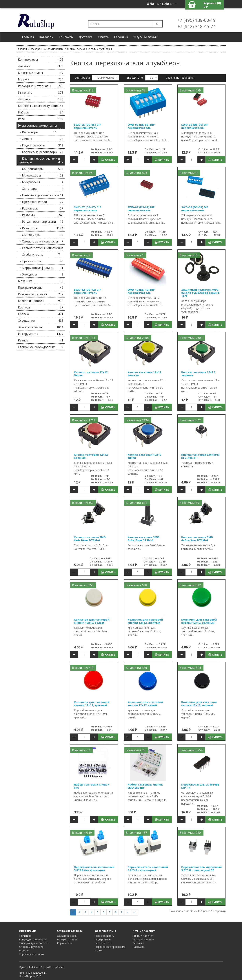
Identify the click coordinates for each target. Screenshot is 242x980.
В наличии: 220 (190, 833)
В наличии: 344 (190, 668)
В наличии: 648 (136, 585)
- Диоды (41, 139)
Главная (28, 37)
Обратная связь (67, 936)
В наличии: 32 (135, 90)
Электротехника (41, 327)
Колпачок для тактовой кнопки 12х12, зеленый (199, 621)
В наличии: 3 (188, 255)
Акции (99, 950)
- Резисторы (41, 228)
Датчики (41, 66)
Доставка (86, 37)
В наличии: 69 (82, 833)
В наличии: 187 (136, 833)
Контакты (66, 37)
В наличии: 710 (83, 668)
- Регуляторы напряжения (41, 222)
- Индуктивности (41, 145)
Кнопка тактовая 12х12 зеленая (198, 374)
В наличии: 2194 (137, 420)
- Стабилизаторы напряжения (41, 249)
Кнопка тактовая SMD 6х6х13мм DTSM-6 (143, 539)
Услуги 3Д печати (146, 37)
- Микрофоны (41, 182)
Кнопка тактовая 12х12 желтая (144, 374)
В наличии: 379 (190, 90)
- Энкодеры (41, 274)
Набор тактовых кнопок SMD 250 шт (145, 786)
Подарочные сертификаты (103, 941)
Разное (41, 340)
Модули (41, 79)
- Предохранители (41, 202)
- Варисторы (37, 132)
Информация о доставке (35, 943)
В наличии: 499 (83, 173)
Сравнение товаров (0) (180, 78)
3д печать (41, 93)
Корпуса (41, 307)
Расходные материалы (41, 86)
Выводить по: (135, 78)
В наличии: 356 (83, 585)
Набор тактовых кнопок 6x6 (92, 786)
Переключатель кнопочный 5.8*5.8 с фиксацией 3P (201, 868)
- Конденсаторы (41, 169)
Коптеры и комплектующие (41, 106)
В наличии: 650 (83, 503)
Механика (41, 281)
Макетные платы (41, 73)
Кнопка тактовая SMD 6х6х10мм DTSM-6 (90, 539)
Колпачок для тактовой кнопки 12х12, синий (145, 704)
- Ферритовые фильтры (41, 268)
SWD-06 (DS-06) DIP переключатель (141, 126)
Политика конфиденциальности (33, 938)
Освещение (41, 321)
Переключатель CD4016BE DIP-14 (200, 786)
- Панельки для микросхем (41, 195)
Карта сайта (65, 943)
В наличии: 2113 (84, 338)
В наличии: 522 (190, 585)
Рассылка (139, 947)
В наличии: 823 (136, 173)
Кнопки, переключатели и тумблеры (89, 49)
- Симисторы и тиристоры (41, 241)
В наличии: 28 (135, 750)
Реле (41, 119)
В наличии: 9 (81, 750)
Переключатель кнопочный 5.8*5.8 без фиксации (94, 868)
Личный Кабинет (143, 936)
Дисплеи (41, 99)
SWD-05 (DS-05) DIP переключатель (88, 126)
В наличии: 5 (188, 173)
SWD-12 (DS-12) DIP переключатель (88, 291)
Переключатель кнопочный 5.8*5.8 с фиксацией (148, 868)
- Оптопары (41, 189)
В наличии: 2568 (137, 338)
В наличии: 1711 (84, 420)
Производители (105, 936)
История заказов (143, 939)
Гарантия (121, 37)
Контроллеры (41, 60)
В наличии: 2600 (191, 338)
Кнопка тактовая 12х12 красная (91, 456)
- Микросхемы (41, 175)
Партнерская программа (110, 947)
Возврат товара (67, 939)
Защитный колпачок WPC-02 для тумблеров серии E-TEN (201, 293)
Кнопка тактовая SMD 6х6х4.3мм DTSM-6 (197, 539)
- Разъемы (41, 215)
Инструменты (41, 334)
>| (134, 912)
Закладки (138, 943)
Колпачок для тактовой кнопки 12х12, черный (199, 704)
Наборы (41, 112)
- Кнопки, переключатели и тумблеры (41, 160)
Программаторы (41, 288)
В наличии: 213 (83, 90)
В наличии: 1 (135, 255)
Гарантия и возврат (32, 954)
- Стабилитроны (39, 255)
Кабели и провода (41, 301)
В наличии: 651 (136, 503)
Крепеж (41, 314)
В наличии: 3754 (191, 750)
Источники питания (41, 294)
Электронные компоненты (47, 49)
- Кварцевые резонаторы (41, 152)
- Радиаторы (41, 208)
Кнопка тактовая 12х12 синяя (144, 456)
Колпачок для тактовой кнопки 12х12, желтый (145, 621)
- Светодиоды (41, 235)
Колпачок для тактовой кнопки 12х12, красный (92, 704)
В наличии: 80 (189, 503)
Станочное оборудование (41, 347)
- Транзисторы (41, 261)
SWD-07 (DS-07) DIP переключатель (88, 209)
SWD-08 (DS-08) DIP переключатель (195, 209)
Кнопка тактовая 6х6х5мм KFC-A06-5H (200, 456)
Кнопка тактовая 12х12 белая (91, 374)
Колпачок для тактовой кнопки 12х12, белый (92, 621)
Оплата (103, 37)
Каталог (46, 37)
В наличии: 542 (190, 420)
